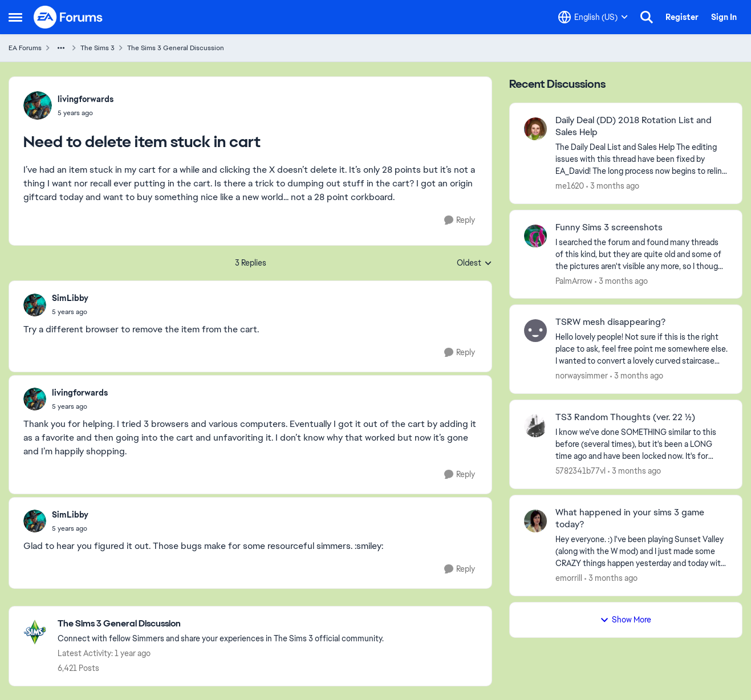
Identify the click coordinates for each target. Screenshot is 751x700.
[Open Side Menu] (15, 17)
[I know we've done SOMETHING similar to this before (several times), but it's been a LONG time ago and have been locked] (642, 444)
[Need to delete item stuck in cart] (70, 312)
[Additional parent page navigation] (61, 48)
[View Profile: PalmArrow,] (535, 236)
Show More (626, 620)
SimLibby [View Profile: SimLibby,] (70, 298)
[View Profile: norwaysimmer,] (535, 331)
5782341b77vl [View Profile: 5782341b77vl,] (580, 471)
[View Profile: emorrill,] (535, 521)
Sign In (724, 17)
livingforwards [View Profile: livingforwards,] (86, 99)
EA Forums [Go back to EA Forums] (25, 48)
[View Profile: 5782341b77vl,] (535, 426)
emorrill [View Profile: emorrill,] (569, 578)
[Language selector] (593, 17)
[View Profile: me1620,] (535, 129)
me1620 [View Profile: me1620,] (570, 186)
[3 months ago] (613, 186)
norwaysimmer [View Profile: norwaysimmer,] (582, 376)
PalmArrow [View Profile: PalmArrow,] (574, 280)
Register (682, 17)
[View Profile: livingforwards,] (38, 105)
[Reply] (460, 220)
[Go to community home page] (68, 17)
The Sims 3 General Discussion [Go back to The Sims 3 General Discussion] (176, 48)
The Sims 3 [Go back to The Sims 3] (98, 48)
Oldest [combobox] (474, 263)
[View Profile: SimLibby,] (35, 305)
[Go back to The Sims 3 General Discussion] (221, 624)
